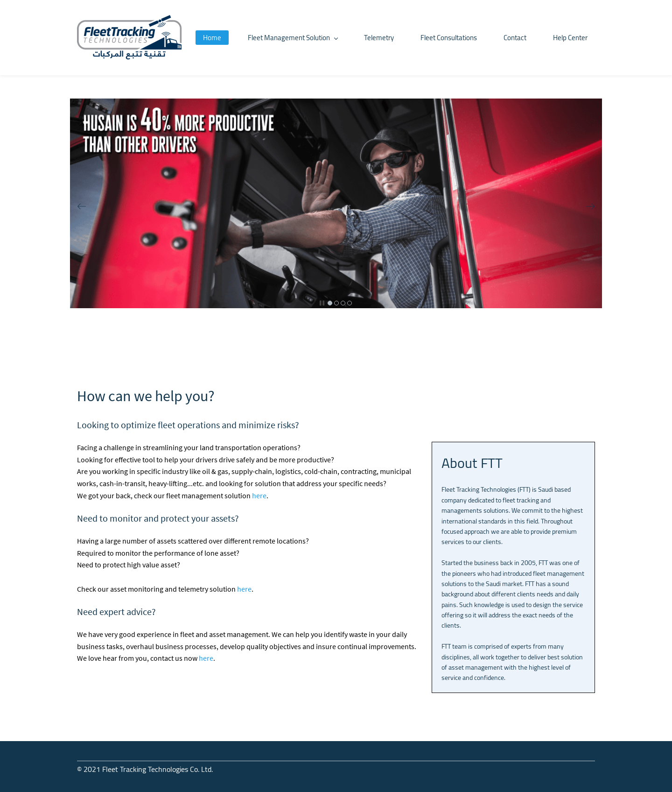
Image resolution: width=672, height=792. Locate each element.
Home (212, 38)
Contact (515, 38)
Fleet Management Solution (293, 38)
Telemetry (379, 38)
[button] (82, 206)
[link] (336, 104)
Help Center (570, 38)
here (259, 495)
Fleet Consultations (449, 38)
